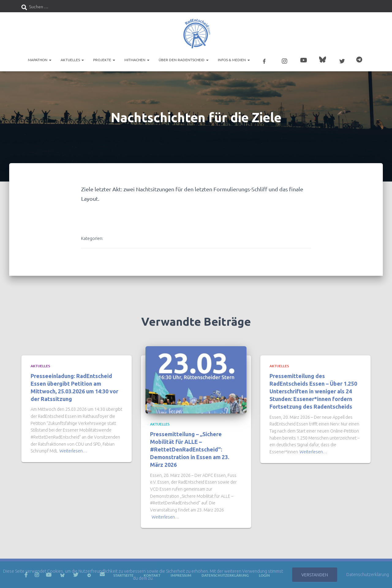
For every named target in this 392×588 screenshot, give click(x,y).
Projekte (104, 60)
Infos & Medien (234, 60)
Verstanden (315, 575)
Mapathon (40, 60)
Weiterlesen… (73, 451)
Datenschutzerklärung (368, 575)
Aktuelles (72, 60)
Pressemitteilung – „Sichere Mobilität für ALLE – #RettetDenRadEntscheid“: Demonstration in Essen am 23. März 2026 (190, 449)
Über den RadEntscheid (184, 60)
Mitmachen (137, 60)
